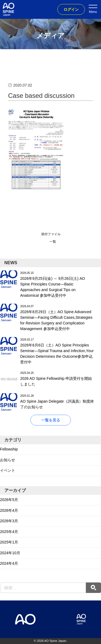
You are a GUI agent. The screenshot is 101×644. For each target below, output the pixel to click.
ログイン (71, 9)
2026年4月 (9, 510)
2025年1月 (9, 542)
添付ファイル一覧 (51, 238)
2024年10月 (10, 553)
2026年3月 (9, 521)
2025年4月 (9, 532)
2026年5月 (9, 500)
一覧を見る (51, 420)
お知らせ (8, 460)
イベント (8, 470)
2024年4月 (9, 563)
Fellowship (9, 449)
